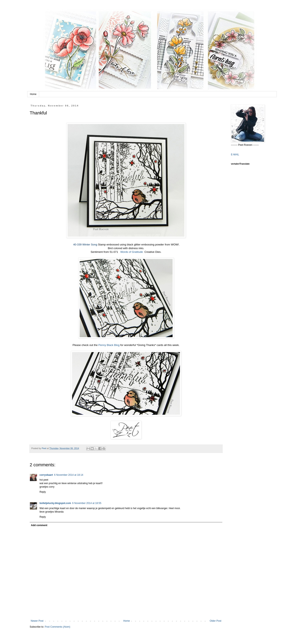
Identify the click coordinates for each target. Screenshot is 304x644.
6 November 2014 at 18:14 (69, 475)
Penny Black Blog (109, 345)
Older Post (215, 621)
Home (33, 94)
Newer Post (37, 621)
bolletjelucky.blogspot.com (55, 503)
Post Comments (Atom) (57, 627)
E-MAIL (235, 155)
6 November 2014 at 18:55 (87, 503)
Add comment (39, 525)
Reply (43, 492)
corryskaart (46, 475)
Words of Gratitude (131, 252)
